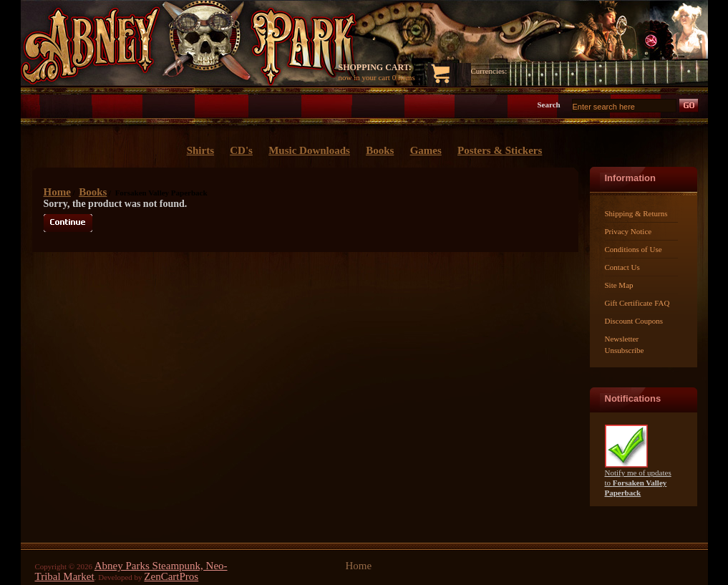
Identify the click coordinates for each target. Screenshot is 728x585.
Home (57, 192)
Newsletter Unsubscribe (625, 344)
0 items (404, 77)
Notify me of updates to (638, 479)
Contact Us (622, 267)
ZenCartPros (171, 576)
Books (93, 192)
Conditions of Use (634, 249)
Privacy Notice (628, 231)
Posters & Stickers (500, 150)
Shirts (200, 150)
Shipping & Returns (636, 213)
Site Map (619, 285)
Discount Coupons (634, 321)
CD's (241, 150)
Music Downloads (309, 150)
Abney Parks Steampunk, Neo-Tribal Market (131, 571)
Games (426, 150)
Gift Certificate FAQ (637, 303)
